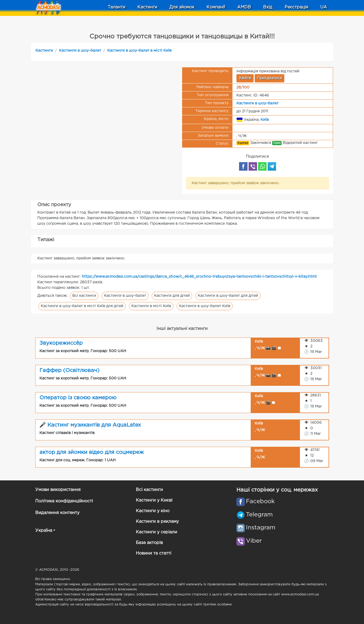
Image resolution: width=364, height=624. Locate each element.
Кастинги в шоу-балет (80, 51)
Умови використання (58, 490)
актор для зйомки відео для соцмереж (92, 452)
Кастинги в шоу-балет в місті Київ (139, 51)
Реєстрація (296, 7)
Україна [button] (44, 531)
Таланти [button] (116, 7)
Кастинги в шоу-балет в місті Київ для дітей (82, 306)
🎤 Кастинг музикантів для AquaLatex (90, 425)
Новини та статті (154, 553)
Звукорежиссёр (61, 343)
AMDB (244, 7)
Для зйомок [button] (182, 7)
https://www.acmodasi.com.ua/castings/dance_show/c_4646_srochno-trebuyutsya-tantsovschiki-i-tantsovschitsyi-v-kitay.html (199, 277)
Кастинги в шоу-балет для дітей (228, 296)
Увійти (245, 78)
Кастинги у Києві (154, 500)
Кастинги (44, 51)
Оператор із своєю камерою (78, 398)
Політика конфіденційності (64, 501)
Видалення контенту (57, 513)
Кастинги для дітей (172, 296)
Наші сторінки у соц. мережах (277, 490)
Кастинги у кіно (153, 511)
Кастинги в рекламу (157, 522)
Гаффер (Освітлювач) (69, 370)
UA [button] (324, 7)
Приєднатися (269, 78)
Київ (265, 120)
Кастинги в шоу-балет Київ (205, 306)
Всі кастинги (84, 296)
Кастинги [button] (147, 7)
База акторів (149, 543)
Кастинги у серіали (156, 532)
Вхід (268, 7)
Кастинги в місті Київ (151, 306)
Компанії (216, 7)
